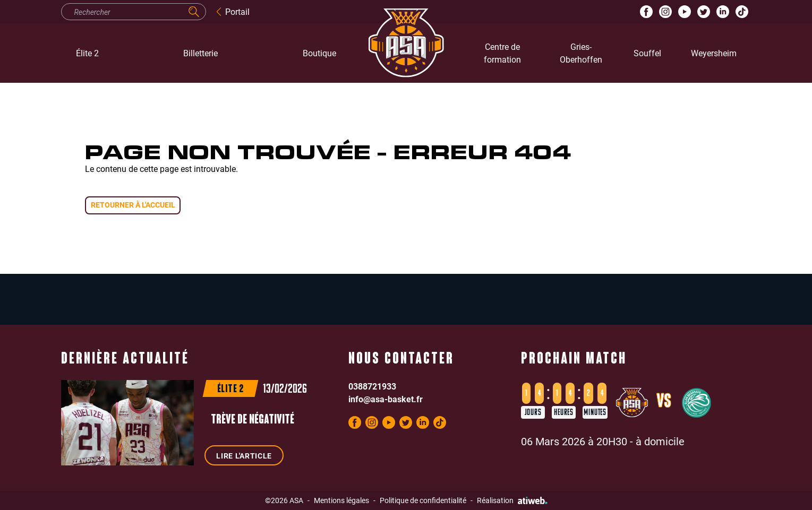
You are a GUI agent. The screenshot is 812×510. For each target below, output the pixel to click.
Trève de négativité (253, 420)
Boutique (319, 53)
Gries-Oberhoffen (581, 53)
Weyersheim (714, 53)
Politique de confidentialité (423, 500)
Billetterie (200, 53)
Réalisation (512, 500)
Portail (232, 11)
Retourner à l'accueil (133, 205)
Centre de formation (502, 53)
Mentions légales (341, 500)
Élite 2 (87, 53)
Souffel (647, 53)
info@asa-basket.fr (386, 399)
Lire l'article (244, 456)
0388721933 (372, 386)
